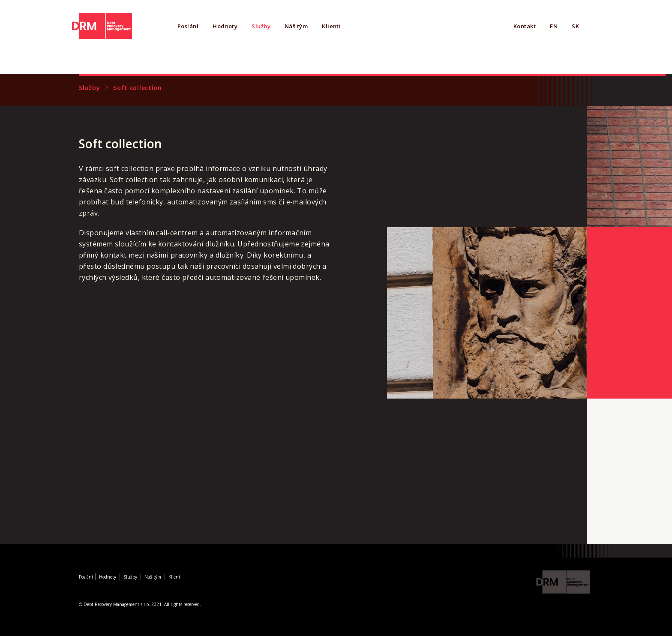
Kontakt (525, 26)
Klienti (331, 26)
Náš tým (296, 26)
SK (575, 26)
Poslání (188, 26)
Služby (261, 26)
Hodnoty (225, 26)
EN (554, 26)
